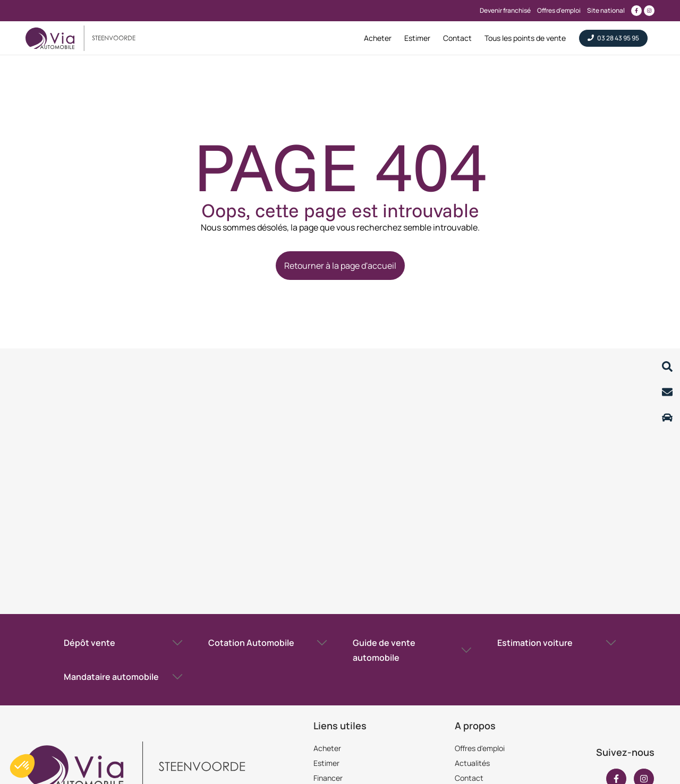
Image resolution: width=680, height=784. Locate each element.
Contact (469, 778)
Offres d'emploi (480, 748)
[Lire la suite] (667, 367)
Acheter (327, 748)
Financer (328, 778)
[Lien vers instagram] (649, 11)
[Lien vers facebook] (636, 11)
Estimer (326, 763)
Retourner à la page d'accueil (340, 266)
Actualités (472, 763)
